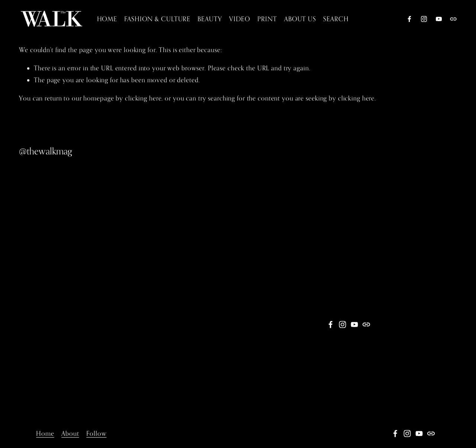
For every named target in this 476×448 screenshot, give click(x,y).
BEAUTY (210, 19)
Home (45, 433)
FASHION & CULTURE (157, 19)
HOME (107, 19)
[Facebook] (409, 19)
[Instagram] (424, 19)
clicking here (143, 98)
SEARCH (336, 19)
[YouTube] (439, 19)
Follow (96, 433)
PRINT (267, 19)
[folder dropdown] (240, 19)
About (70, 433)
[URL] (453, 19)
